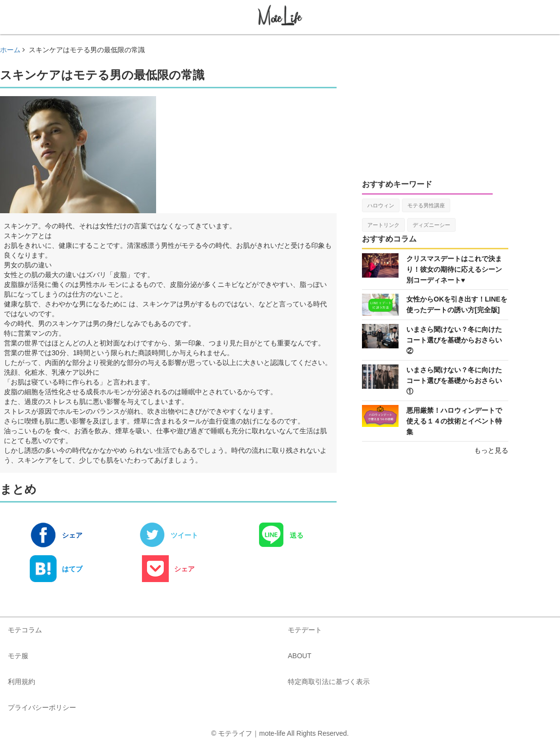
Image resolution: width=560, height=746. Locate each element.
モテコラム (25, 630)
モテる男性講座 (426, 205)
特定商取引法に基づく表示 (329, 682)
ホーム (10, 50)
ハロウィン (381, 205)
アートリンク (383, 225)
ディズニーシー (431, 225)
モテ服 (18, 656)
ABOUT (300, 656)
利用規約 (21, 682)
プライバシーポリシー (42, 707)
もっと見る (491, 450)
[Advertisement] (435, 106)
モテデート (305, 630)
